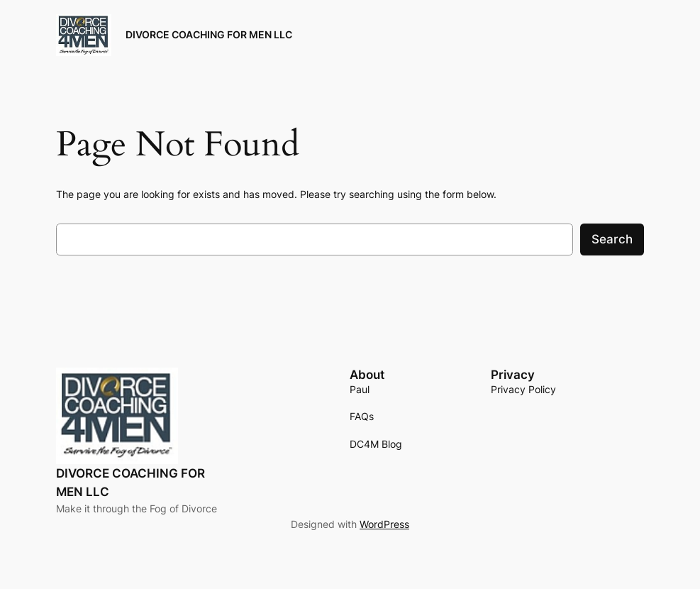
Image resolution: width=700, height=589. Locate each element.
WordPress (384, 524)
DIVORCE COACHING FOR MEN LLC (209, 34)
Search (612, 239)
